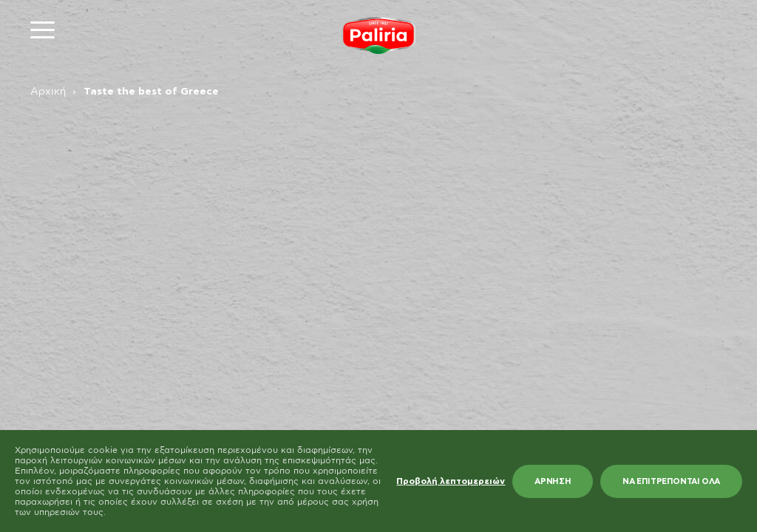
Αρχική (48, 92)
